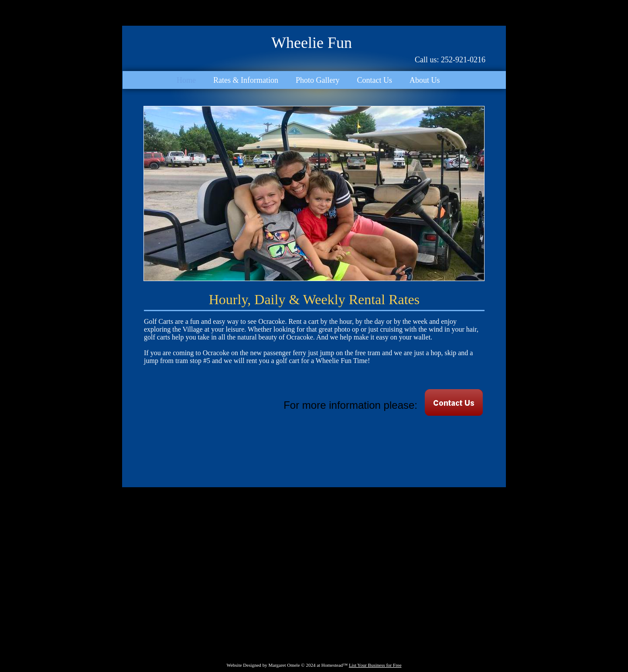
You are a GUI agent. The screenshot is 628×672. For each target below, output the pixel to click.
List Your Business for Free (375, 665)
